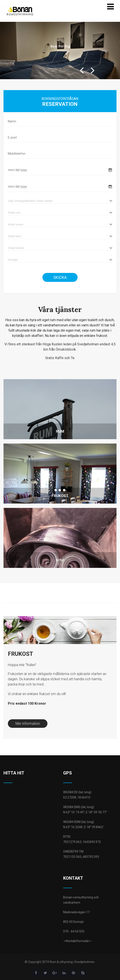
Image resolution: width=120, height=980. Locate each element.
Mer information (28, 724)
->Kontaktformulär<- (77, 941)
